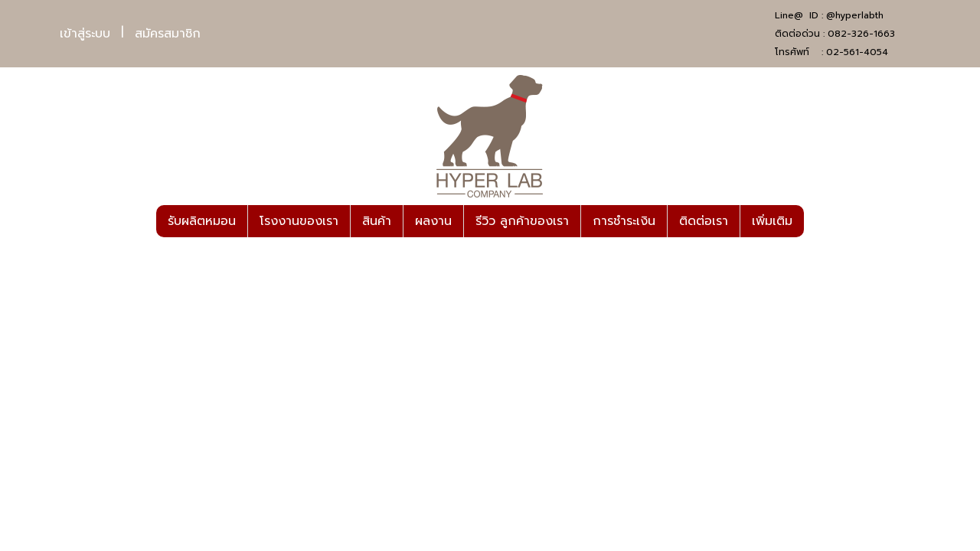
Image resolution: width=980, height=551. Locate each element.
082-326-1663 (861, 34)
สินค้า (377, 221)
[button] (818, 221)
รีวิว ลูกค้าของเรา (522, 221)
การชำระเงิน (624, 221)
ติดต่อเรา (704, 221)
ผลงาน (433, 221)
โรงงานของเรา (299, 221)
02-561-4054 (857, 52)
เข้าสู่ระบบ (85, 34)
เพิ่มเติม (772, 221)
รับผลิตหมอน (202, 221)
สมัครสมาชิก (168, 34)
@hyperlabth (855, 15)
